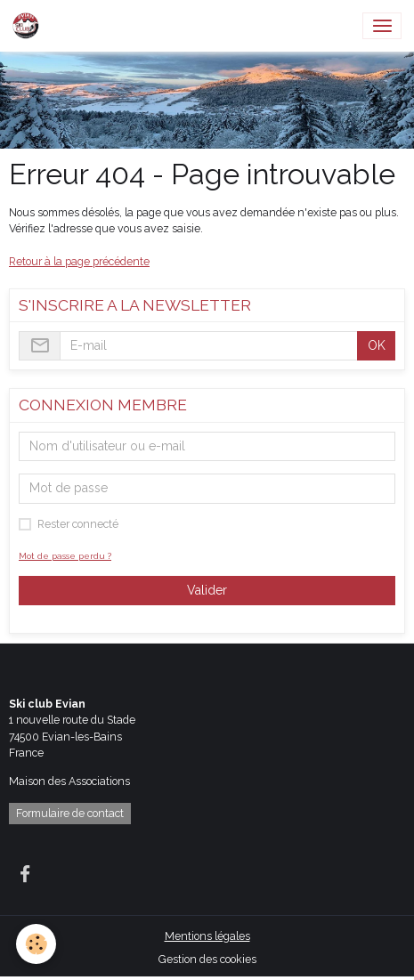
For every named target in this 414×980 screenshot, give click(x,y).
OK (377, 345)
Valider (207, 590)
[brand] (29, 26)
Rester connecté (78, 524)
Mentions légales (207, 936)
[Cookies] (36, 944)
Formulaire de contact (70, 813)
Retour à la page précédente (79, 261)
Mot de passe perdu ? (65, 556)
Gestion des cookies (207, 959)
